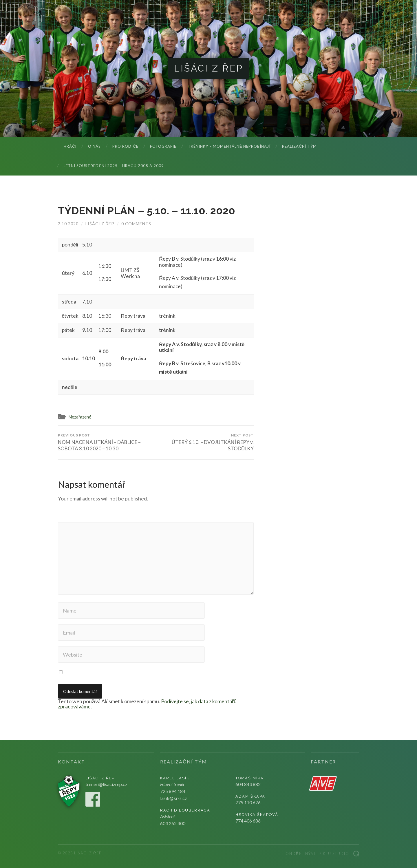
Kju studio (336, 854)
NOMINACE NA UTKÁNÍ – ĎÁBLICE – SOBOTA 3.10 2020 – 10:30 (106, 442)
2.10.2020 (68, 224)
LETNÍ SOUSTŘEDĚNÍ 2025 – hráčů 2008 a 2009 (114, 166)
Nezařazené (80, 417)
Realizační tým (299, 146)
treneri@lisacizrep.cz (106, 784)
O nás (94, 146)
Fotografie (163, 146)
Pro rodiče (125, 146)
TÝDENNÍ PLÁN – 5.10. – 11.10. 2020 (147, 211)
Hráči (70, 146)
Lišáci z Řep (209, 68)
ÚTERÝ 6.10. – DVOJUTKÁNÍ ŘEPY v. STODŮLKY (206, 442)
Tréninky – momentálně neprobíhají (229, 146)
